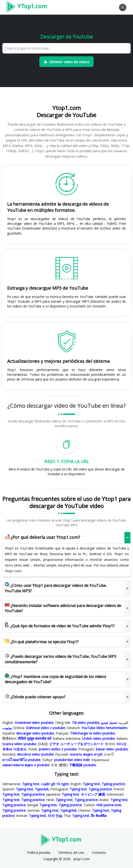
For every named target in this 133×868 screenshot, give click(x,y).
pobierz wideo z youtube (58, 749)
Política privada (39, 852)
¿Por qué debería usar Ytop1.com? (42, 537)
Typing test (31, 784)
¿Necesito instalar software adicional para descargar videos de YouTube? (63, 608)
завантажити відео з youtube (26, 765)
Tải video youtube (86, 723)
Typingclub (68, 810)
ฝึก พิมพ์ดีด (99, 816)
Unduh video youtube (98, 738)
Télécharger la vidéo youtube (92, 733)
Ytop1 (28, 7)
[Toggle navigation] (123, 7)
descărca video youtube (35, 754)
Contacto (99, 852)
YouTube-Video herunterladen (104, 728)
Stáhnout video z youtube (46, 728)
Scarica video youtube (19, 744)
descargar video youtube (35, 733)
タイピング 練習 (93, 794)
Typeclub (42, 789)
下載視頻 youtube (82, 765)
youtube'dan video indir (72, 760)
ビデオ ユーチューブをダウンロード (76, 744)
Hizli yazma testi (109, 805)
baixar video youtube (112, 749)
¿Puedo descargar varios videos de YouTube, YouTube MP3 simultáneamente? (60, 659)
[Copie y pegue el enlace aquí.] (66, 48)
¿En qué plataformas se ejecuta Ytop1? (42, 642)
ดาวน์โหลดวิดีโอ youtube (21, 760)
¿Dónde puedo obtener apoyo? (35, 697)
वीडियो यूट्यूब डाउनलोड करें (34, 738)
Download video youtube (34, 723)
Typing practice (113, 784)
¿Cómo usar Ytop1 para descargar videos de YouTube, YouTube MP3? (56, 588)
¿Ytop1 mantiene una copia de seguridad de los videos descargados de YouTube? (55, 679)
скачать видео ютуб (86, 754)
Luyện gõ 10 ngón (55, 784)
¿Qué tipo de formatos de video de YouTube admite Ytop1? (60, 626)
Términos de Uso (71, 852)
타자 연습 (55, 816)
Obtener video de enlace (67, 62)
